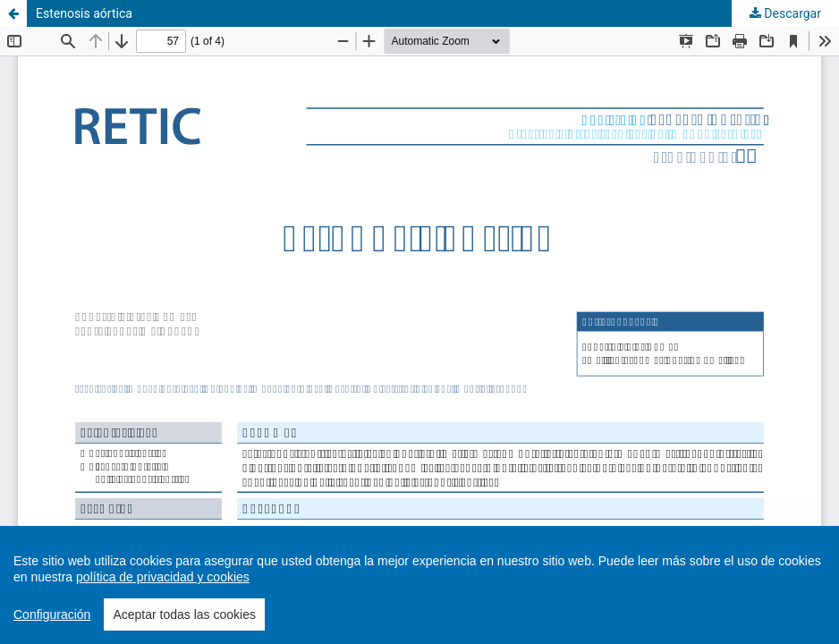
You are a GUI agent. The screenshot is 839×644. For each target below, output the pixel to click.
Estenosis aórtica (84, 13)
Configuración (52, 614)
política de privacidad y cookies (163, 577)
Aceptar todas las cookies (184, 614)
